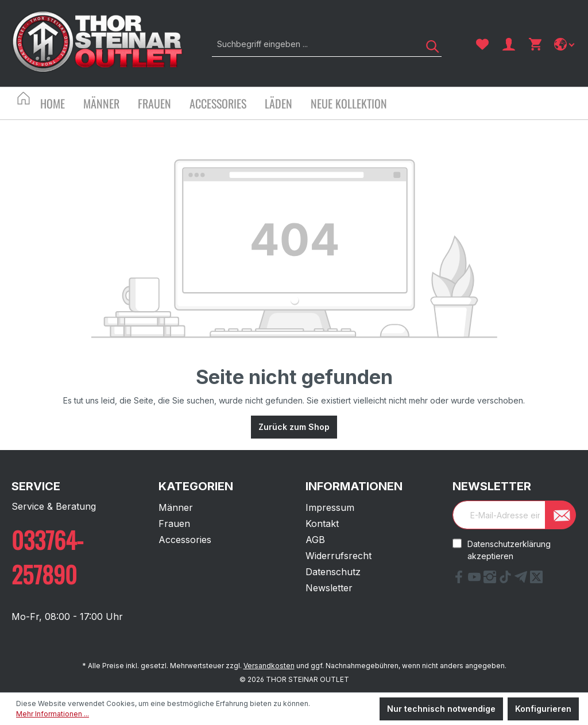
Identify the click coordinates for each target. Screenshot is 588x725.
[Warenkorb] (535, 44)
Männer (176, 507)
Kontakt (322, 524)
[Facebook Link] (460, 580)
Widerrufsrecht (339, 556)
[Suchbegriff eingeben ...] (314, 44)
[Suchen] (428, 44)
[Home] (62, 105)
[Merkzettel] (482, 44)
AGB (315, 540)
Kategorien (196, 486)
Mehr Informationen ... (53, 714)
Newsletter (329, 588)
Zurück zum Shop (294, 427)
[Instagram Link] (491, 580)
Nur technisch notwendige (441, 709)
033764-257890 (47, 557)
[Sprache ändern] (565, 44)
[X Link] (536, 580)
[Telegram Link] (522, 580)
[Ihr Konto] (509, 44)
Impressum (330, 507)
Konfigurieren (543, 709)
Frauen (174, 524)
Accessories (185, 540)
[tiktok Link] (507, 580)
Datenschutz (333, 572)
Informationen (354, 486)
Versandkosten (269, 666)
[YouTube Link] (476, 580)
